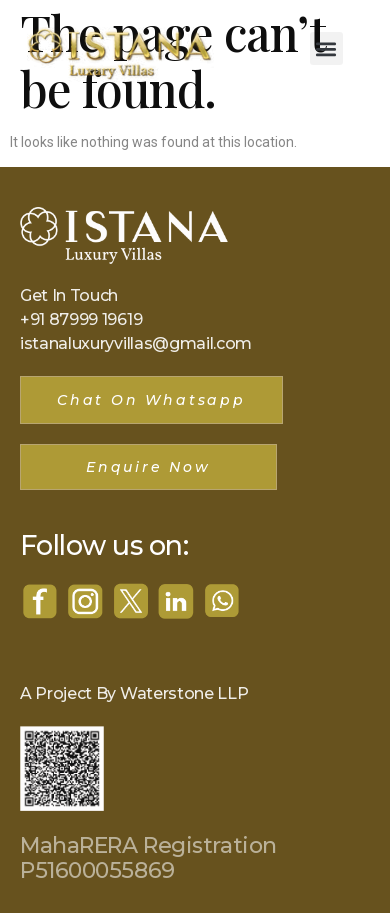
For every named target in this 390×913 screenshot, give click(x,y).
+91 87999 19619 (81, 319)
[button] (326, 48)
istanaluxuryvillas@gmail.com (136, 343)
